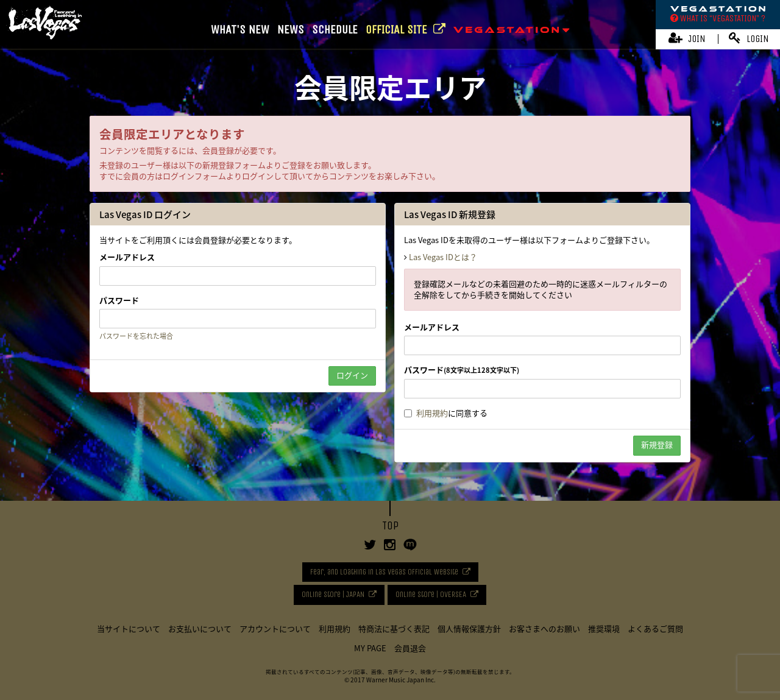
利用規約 (432, 413)
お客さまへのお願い (544, 628)
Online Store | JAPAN (333, 594)
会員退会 (410, 648)
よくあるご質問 (655, 628)
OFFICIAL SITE (406, 30)
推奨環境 (604, 628)
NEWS (291, 30)
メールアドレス (127, 257)
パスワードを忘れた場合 (136, 336)
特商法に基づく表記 (394, 628)
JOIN (687, 38)
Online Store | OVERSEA (431, 594)
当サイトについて (129, 628)
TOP (390, 526)
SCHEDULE (335, 30)
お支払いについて (200, 628)
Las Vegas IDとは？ (443, 257)
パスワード (119, 300)
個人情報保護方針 (469, 628)
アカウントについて (275, 628)
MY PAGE (370, 648)
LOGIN (749, 38)
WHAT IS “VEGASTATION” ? (718, 18)
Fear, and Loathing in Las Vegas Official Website (384, 572)
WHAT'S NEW (240, 30)
